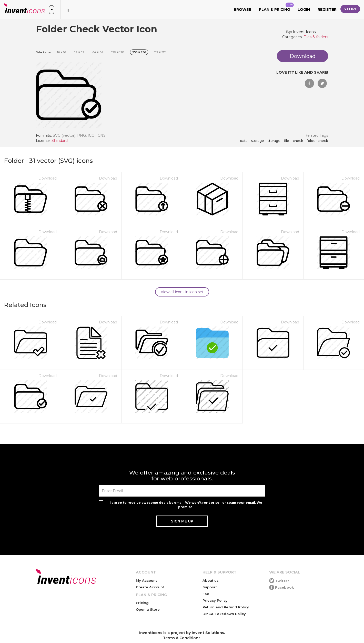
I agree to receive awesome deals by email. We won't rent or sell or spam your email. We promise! (186, 505)
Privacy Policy (215, 600)
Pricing (142, 603)
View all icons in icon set (182, 292)
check (298, 141)
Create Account (150, 587)
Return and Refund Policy (226, 607)
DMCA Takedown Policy (224, 614)
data (244, 141)
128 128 (118, 52)
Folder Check (317, 141)
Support (210, 587)
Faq (206, 594)
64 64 (98, 52)
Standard (60, 141)
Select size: (44, 52)
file (287, 141)
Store (350, 9)
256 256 (139, 52)
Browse (242, 9)
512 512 (160, 52)
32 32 (79, 52)
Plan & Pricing (276, 7)
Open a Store (148, 609)
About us (211, 580)
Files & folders (316, 37)
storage (258, 141)
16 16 (61, 52)
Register (327, 9)
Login (304, 9)
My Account (146, 580)
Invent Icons (304, 32)
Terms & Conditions (182, 638)
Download (48, 178)
